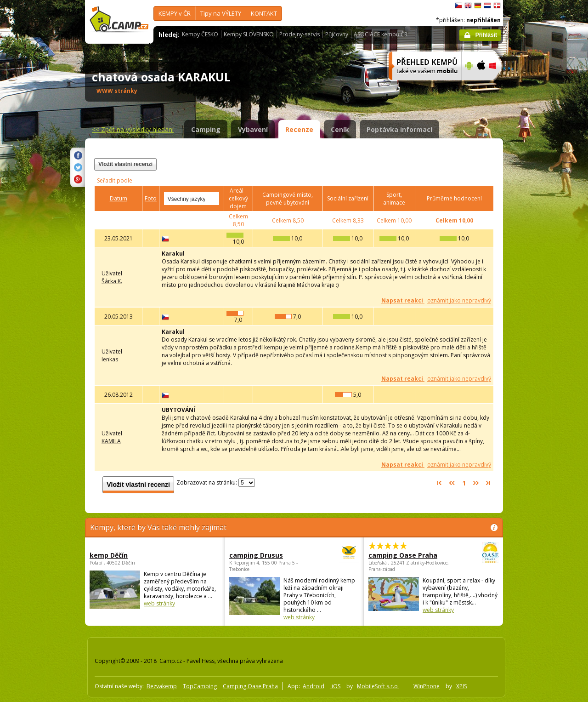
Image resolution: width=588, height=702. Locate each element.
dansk (497, 6)
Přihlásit (486, 35)
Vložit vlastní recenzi (125, 164)
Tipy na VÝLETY (221, 13)
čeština (458, 6)
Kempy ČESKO (200, 34)
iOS (335, 686)
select (213, 199)
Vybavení (253, 129)
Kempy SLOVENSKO (249, 34)
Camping (206, 129)
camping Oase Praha (408, 555)
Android (314, 686)
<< (133, 129)
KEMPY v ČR (175, 13)
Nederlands (487, 6)
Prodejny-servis (300, 34)
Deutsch (478, 6)
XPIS (461, 686)
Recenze (299, 129)
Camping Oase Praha (250, 686)
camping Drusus (269, 555)
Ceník (340, 129)
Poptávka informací (399, 129)
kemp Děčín (109, 555)
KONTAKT (264, 13)
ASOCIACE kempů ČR (381, 34)
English (468, 6)
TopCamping (200, 686)
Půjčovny (337, 34)
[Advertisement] (542, 276)
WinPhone (427, 686)
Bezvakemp (162, 686)
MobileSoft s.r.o (378, 686)
